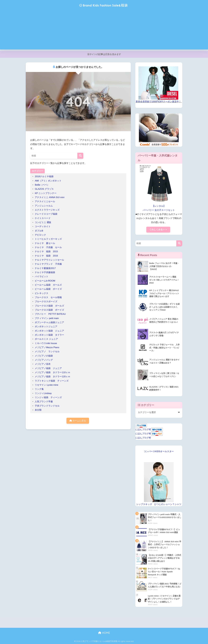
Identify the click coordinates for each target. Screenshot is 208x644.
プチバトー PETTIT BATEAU (50, 314)
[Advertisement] (104, 31)
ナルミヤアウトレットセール (49, 260)
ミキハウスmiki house (46, 343)
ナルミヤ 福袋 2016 (46, 256)
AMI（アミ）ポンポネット (48, 181)
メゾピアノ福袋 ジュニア (48, 368)
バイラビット (42, 277)
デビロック (40, 235)
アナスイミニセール (45, 201)
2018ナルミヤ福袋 (44, 176)
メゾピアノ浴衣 (43, 364)
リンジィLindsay (43, 393)
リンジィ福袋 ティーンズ (48, 397)
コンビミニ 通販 (43, 222)
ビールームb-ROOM (45, 281)
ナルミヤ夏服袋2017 (45, 268)
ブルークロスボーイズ (46, 302)
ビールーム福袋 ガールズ (48, 285)
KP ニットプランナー (46, 193)
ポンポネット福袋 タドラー (51, 335)
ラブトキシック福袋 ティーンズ (52, 381)
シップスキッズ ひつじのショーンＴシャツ (159, 504)
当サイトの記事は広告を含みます (104, 54)
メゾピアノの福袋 (44, 356)
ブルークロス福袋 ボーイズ (49, 310)
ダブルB (39, 231)
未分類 (38, 410)
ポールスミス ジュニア (46, 339)
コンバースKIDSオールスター (159, 452)
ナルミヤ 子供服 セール (48, 247)
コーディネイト (43, 226)
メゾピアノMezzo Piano (47, 347)
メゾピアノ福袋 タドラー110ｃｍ (52, 372)
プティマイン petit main (48, 318)
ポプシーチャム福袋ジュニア (49, 322)
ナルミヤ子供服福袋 (45, 272)
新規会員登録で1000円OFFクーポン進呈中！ (158, 102)
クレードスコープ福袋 (46, 214)
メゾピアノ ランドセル (47, 352)
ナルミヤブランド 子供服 (48, 264)
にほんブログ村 (143, 429)
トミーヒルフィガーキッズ (48, 239)
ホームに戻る (78, 421)
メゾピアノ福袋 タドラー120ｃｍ (52, 377)
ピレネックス (42, 293)
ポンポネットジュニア (46, 327)
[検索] (80, 156)
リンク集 (39, 389)
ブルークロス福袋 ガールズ (51, 306)
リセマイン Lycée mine (46, 385)
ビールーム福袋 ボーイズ (48, 289)
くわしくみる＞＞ (158, 230)
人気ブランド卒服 (44, 402)
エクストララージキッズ (47, 210)
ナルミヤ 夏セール (45, 243)
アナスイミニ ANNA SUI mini (51, 197)
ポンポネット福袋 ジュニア (49, 331)
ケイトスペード (43, 218)
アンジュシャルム (44, 206)
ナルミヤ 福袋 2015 (46, 251)
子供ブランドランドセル (47, 406)
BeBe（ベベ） (42, 185)
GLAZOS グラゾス (44, 189)
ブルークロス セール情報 (48, 297)
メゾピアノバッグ (44, 360)
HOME (104, 633)
